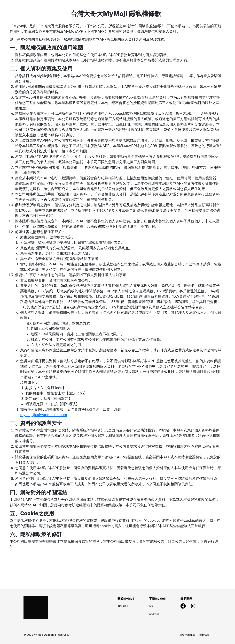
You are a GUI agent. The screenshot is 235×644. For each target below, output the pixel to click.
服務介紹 (123, 606)
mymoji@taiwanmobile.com (44, 415)
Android (154, 614)
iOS (151, 606)
